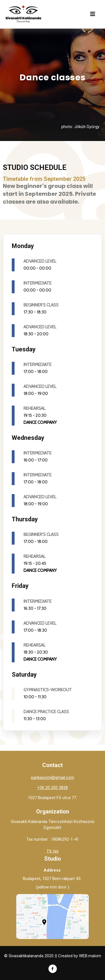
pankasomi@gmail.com (53, 777)
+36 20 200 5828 (53, 788)
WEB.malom (90, 956)
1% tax (53, 851)
